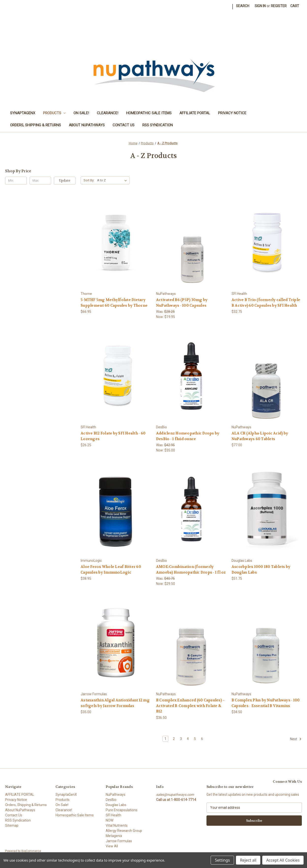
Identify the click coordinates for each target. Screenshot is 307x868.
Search (243, 6)
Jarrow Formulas (119, 841)
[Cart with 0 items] (295, 6)
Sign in (260, 6)
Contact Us (124, 125)
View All (112, 846)
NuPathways (116, 795)
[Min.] (16, 181)
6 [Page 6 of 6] (202, 739)
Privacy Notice (232, 113)
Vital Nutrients (117, 825)
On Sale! (81, 113)
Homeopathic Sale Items (149, 113)
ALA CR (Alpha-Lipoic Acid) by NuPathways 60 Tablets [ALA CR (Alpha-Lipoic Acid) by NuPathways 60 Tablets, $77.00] (260, 436)
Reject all (248, 860)
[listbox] (113, 180)
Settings (222, 860)
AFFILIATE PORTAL (195, 113)
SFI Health (113, 815)
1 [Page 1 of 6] (165, 739)
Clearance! (108, 113)
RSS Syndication (158, 125)
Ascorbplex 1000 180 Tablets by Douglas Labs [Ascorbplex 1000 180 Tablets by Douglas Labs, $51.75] (261, 570)
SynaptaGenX (23, 113)
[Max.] (40, 181)
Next (296, 739)
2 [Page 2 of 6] (174, 739)
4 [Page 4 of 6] (188, 739)
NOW (110, 820)
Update (65, 181)
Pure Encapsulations (122, 810)
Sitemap (12, 825)
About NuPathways (87, 125)
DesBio (111, 800)
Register (279, 6)
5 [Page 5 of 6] (195, 739)
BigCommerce (31, 851)
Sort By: (89, 180)
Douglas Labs (116, 805)
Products (54, 113)
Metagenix (114, 836)
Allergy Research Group (124, 831)
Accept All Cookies (283, 860)
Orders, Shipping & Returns (36, 125)
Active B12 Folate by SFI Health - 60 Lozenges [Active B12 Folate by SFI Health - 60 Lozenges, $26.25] (113, 436)
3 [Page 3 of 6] (181, 739)
